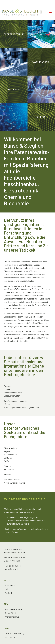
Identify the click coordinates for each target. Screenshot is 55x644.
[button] (41, 12)
